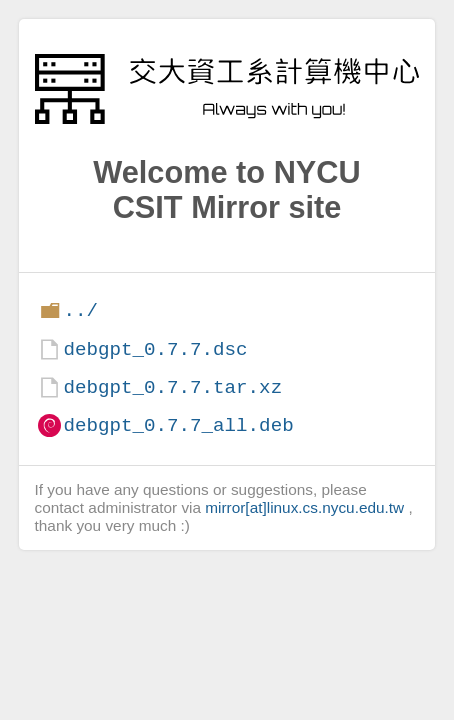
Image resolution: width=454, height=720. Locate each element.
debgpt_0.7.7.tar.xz (172, 387)
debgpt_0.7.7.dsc (155, 349)
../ (80, 310)
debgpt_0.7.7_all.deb (178, 425)
